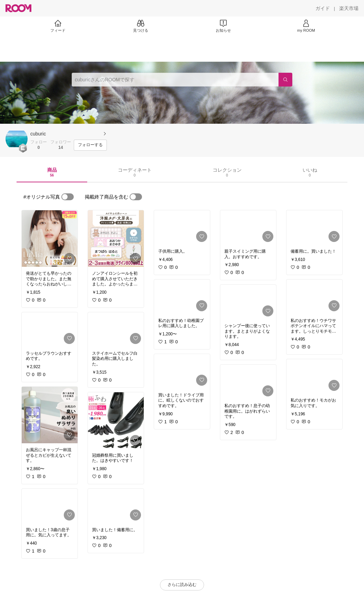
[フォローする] (90, 145)
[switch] (68, 197)
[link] (50, 239)
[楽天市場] (349, 8)
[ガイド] (323, 8)
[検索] (285, 80)
